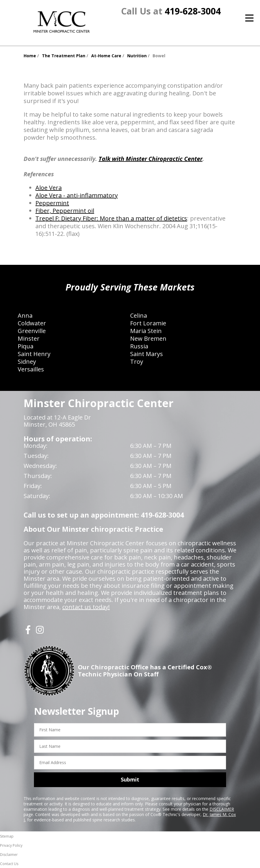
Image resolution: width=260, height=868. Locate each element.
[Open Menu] (249, 18)
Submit (130, 779)
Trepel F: (48, 218)
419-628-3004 (193, 11)
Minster (29, 338)
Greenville (32, 331)
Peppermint (52, 203)
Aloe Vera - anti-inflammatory (77, 195)
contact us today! (86, 607)
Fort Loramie (148, 323)
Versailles (31, 369)
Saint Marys (147, 354)
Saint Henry (34, 354)
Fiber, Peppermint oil (65, 211)
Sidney (27, 362)
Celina (139, 315)
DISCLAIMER (222, 809)
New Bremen (148, 338)
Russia (139, 346)
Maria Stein (146, 331)
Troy (137, 362)
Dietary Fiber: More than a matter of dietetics (124, 218)
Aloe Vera (49, 188)
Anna (25, 315)
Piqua (26, 346)
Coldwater (32, 323)
